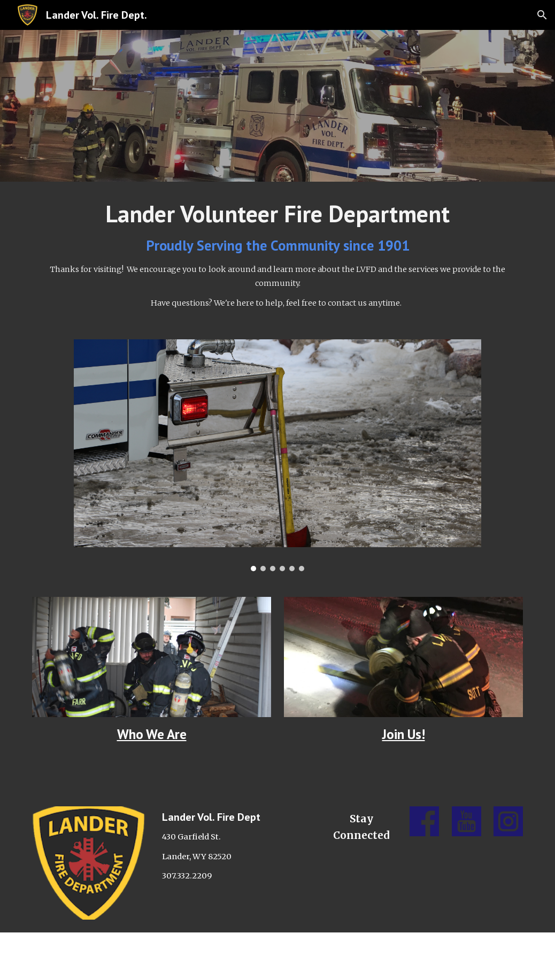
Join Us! (404, 734)
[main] (277, 254)
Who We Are (152, 734)
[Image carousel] (277, 455)
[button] (542, 15)
